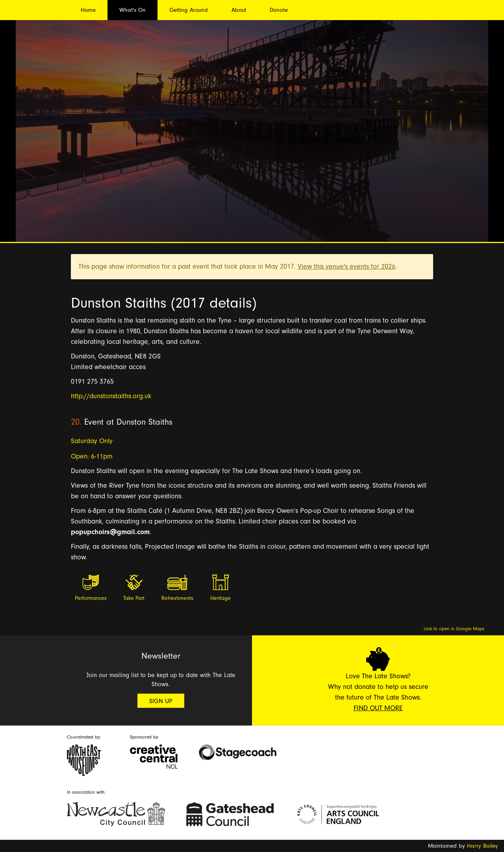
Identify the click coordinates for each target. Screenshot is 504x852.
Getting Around (189, 10)
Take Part (134, 598)
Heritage (220, 598)
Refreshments (177, 598)
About (239, 10)
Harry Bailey (483, 846)
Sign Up (161, 701)
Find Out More (378, 708)
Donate (279, 10)
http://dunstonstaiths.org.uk (111, 396)
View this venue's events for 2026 (346, 266)
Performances (91, 598)
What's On (132, 10)
